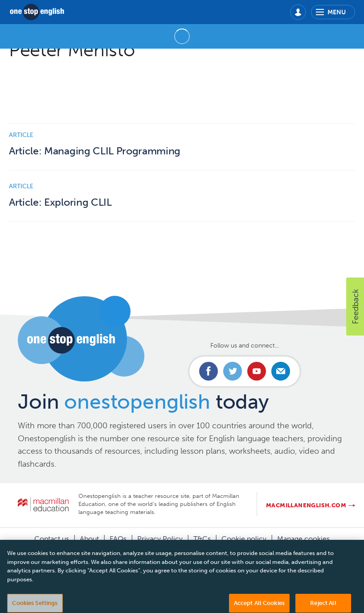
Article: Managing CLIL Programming (95, 151)
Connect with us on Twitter (233, 371)
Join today (143, 402)
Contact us (52, 539)
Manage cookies (303, 539)
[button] (355, 306)
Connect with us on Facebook (209, 371)
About (89, 539)
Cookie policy (244, 539)
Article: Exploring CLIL (60, 202)
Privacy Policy (160, 539)
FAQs (118, 539)
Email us (281, 371)
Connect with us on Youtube (257, 371)
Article (21, 135)
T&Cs (202, 539)
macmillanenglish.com (306, 505)
